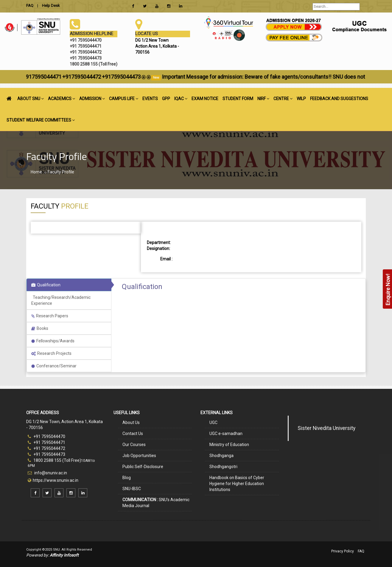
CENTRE (283, 99)
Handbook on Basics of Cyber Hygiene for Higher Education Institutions (237, 484)
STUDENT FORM (238, 99)
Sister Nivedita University (326, 428)
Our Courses (134, 445)
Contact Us (133, 434)
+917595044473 (134, 77)
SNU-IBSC (132, 489)
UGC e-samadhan (226, 434)
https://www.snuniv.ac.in (56, 480)
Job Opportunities (139, 456)
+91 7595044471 (46, 442)
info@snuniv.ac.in (50, 473)
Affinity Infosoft (64, 555)
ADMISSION (92, 99)
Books (40, 328)
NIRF (263, 99)
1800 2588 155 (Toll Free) (54, 460)
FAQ (361, 551)
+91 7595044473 (46, 454)
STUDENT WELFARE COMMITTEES (41, 120)
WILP (301, 99)
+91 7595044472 (46, 448)
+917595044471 (55, 77)
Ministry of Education (229, 445)
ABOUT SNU (31, 99)
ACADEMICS (62, 99)
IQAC (181, 99)
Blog (127, 478)
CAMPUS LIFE (124, 99)
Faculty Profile (61, 172)
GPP (166, 99)
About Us (131, 422)
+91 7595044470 (46, 436)
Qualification (46, 285)
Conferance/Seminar (54, 366)
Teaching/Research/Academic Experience (61, 300)
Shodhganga (221, 456)
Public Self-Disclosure (143, 467)
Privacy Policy (343, 551)
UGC (213, 422)
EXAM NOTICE (205, 99)
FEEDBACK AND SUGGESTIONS (339, 99)
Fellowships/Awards (53, 341)
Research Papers (50, 316)
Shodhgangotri (223, 467)
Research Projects (51, 353)
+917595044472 (94, 77)
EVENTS (150, 99)
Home (36, 172)
